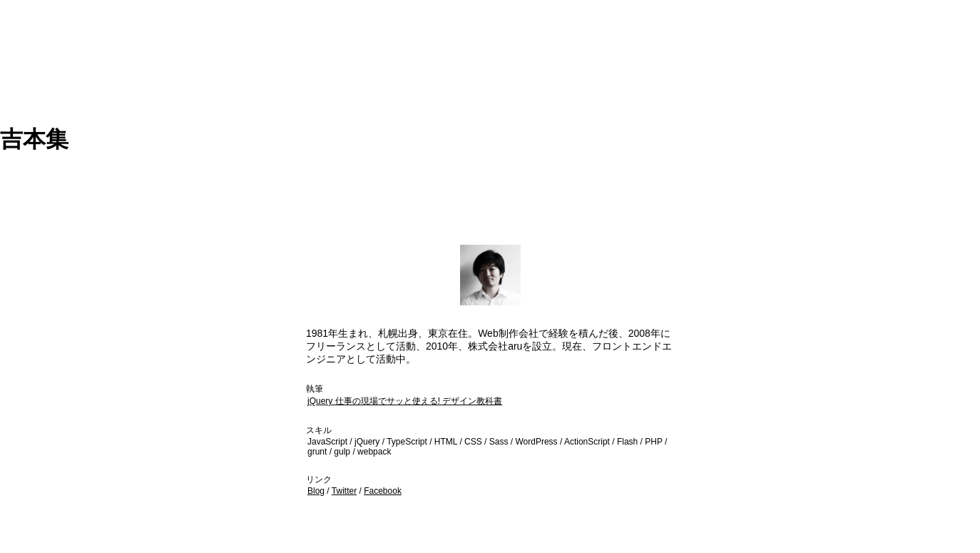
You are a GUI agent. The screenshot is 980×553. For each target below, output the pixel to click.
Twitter (344, 491)
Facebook (383, 491)
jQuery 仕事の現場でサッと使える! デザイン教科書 (405, 401)
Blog (316, 491)
